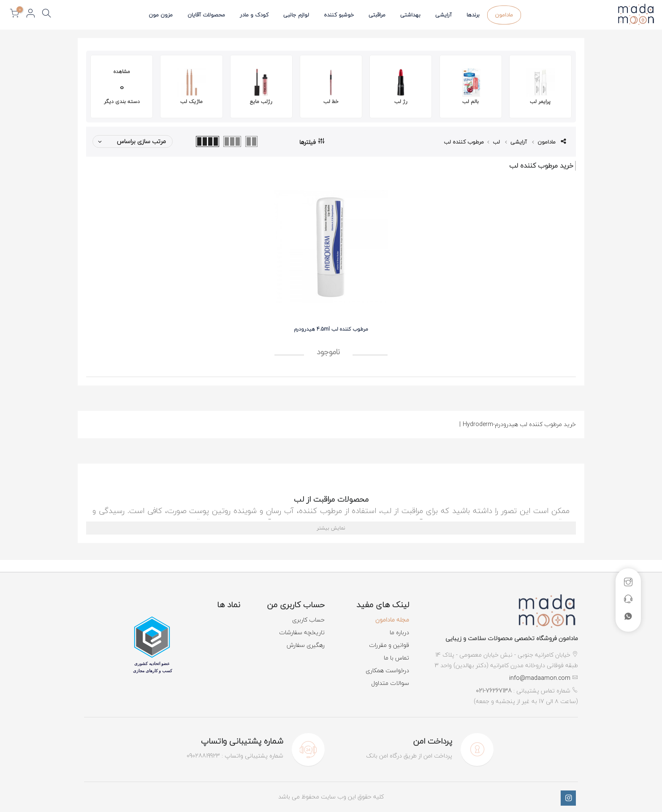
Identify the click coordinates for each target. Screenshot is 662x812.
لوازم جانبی (296, 15)
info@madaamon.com (540, 678)
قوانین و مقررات (389, 645)
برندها (473, 15)
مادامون (504, 15)
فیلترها (312, 141)
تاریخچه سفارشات (302, 632)
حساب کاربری (308, 620)
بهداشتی (410, 15)
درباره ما (399, 632)
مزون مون (161, 15)
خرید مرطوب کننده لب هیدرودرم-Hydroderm (518, 424)
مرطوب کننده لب (464, 142)
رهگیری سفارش (306, 645)
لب (496, 142)
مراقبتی (377, 15)
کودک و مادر (254, 15)
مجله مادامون (392, 620)
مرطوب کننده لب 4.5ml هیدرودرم (331, 329)
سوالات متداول (390, 683)
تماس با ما (396, 658)
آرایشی (444, 15)
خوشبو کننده (339, 15)
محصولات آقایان (206, 15)
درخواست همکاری (387, 670)
